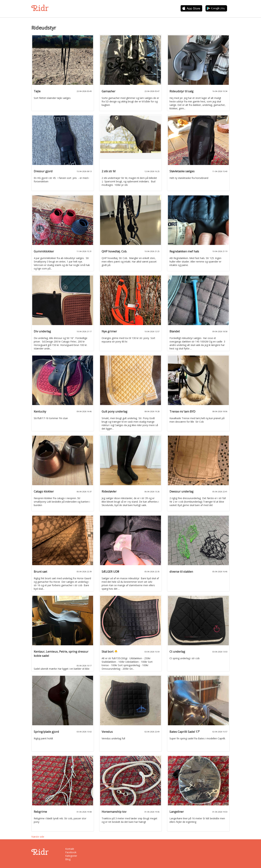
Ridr (40, 8)
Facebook (71, 852)
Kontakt (70, 849)
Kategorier (71, 856)
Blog (68, 859)
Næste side (38, 837)
